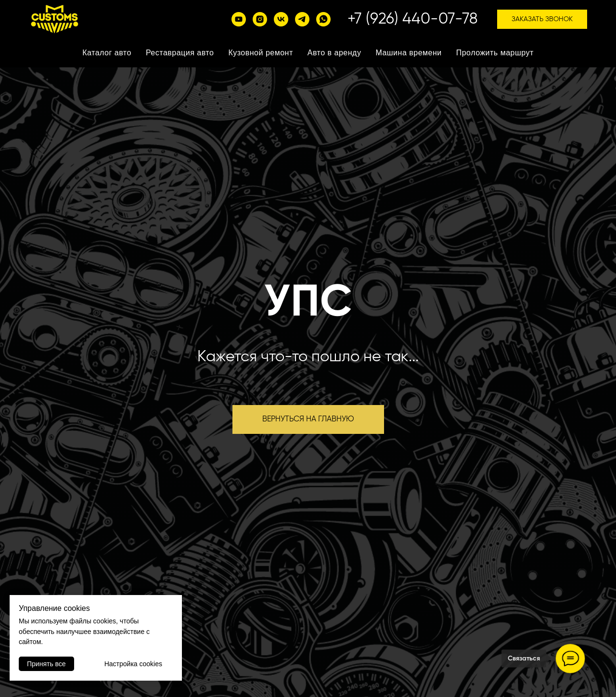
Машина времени (408, 53)
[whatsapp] (323, 19)
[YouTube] (239, 19)
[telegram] (302, 19)
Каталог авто (107, 53)
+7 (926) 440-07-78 (413, 19)
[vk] (281, 19)
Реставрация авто (180, 53)
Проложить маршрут (495, 53)
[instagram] (260, 19)
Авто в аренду (334, 53)
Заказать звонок (542, 19)
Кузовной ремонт (260, 53)
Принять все (46, 664)
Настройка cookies (133, 664)
